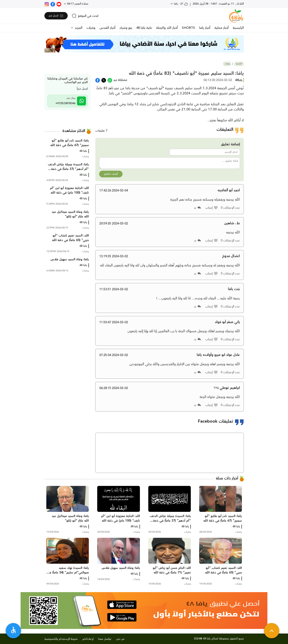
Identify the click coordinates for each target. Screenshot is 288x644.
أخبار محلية (221, 28)
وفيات (91, 28)
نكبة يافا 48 (144, 28)
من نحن (120, 639)
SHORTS (188, 28)
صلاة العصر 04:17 (77, 4)
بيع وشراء (126, 28)
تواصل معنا (105, 639)
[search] (85, 16)
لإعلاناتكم (88, 639)
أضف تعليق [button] (111, 174)
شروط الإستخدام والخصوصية (61, 639)
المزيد (78, 28)
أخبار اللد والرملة (167, 28)
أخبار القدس (107, 28)
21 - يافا (181, 4)
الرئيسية (238, 28)
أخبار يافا (205, 28)
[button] (212, 208)
